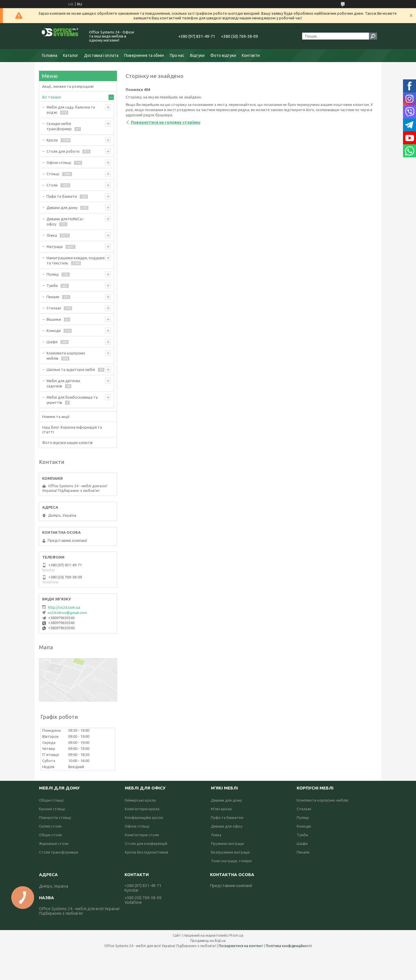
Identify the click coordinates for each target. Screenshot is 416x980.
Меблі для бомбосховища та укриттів (72, 400)
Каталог (71, 55)
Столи (52, 185)
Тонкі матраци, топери (231, 861)
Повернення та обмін (144, 55)
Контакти (251, 55)
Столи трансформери (58, 852)
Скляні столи (50, 826)
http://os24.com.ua (64, 607)
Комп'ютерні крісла (142, 809)
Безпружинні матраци (230, 852)
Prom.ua (236, 935)
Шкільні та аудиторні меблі (71, 369)
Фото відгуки (223, 55)
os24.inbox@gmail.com (67, 613)
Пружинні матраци (227, 843)
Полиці (53, 274)
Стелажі (54, 308)
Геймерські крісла (140, 800)
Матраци (55, 247)
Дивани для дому (62, 208)
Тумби (52, 285)
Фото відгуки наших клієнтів (67, 443)
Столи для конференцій (146, 843)
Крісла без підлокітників (146, 852)
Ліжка (52, 235)
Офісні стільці (59, 163)
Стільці (53, 174)
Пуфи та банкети (62, 196)
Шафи (52, 342)
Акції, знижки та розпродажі (68, 86)
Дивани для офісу (227, 826)
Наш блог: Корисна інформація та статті (72, 430)
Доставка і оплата (101, 55)
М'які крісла (221, 809)
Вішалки (54, 319)
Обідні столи (50, 835)
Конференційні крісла (144, 817)
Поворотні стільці (55, 817)
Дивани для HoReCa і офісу (65, 221)
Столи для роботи (63, 151)
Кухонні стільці (52, 809)
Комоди (54, 331)
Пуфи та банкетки (227, 817)
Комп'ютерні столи (142, 835)
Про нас (177, 55)
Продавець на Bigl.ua (208, 941)
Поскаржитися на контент (241, 946)
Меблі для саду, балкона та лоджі (71, 110)
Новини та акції (56, 417)
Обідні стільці (51, 800)
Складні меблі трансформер (59, 126)
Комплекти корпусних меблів (66, 356)
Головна (50, 55)
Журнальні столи (54, 843)
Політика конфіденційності (289, 946)
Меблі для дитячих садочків (63, 383)
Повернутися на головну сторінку (166, 122)
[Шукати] (373, 36)
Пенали (53, 297)
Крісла (52, 140)
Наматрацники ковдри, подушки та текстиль (76, 260)
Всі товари (52, 97)
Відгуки (197, 55)
